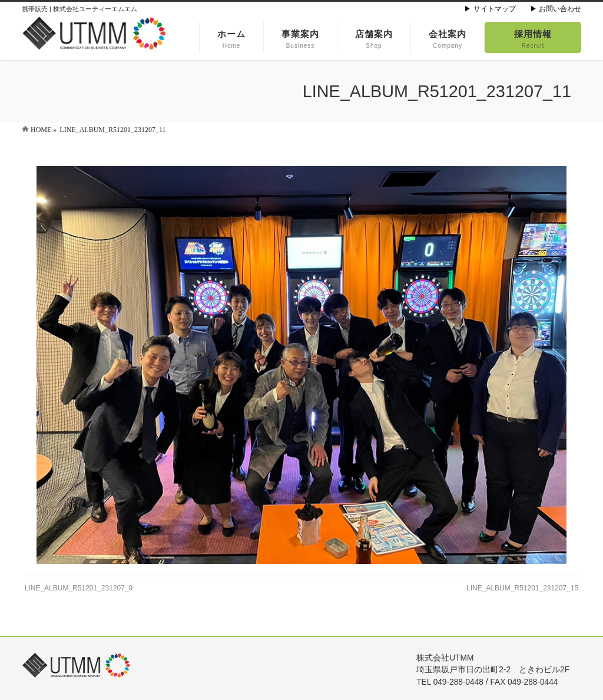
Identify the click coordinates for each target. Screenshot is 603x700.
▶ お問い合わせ (556, 9)
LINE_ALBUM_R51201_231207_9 (79, 588)
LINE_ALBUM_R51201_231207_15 (522, 588)
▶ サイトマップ (490, 9)
